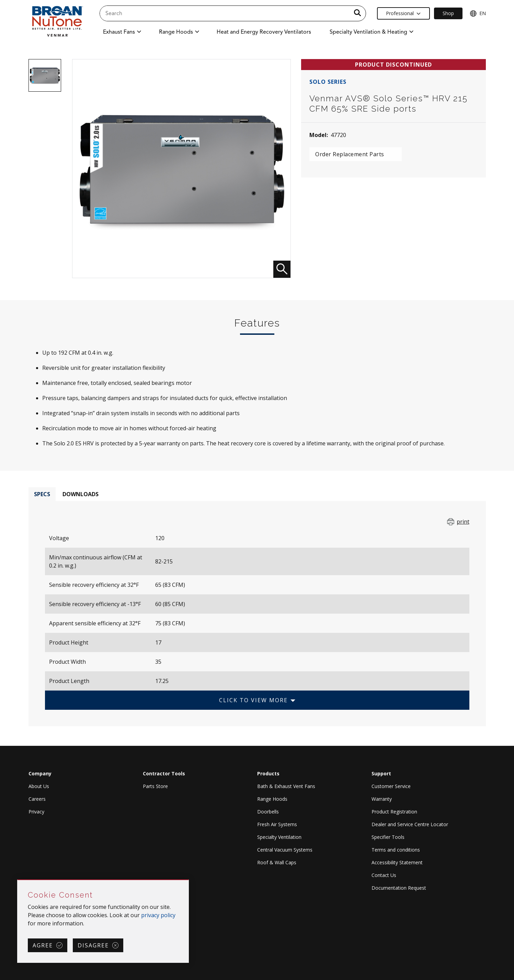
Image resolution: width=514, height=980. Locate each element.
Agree (43, 945)
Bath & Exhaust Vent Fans (286, 786)
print (463, 522)
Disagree (93, 945)
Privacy (36, 812)
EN (478, 13)
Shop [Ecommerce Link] (448, 13)
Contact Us (384, 875)
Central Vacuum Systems (285, 850)
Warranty (382, 799)
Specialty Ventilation (279, 837)
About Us (39, 786)
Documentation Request (399, 888)
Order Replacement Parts (350, 154)
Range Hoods (272, 799)
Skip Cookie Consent (18, 880)
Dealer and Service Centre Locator (410, 824)
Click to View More (253, 700)
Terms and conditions (396, 850)
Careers (37, 799)
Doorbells (268, 812)
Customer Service (391, 786)
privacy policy (158, 915)
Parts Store (155, 786)
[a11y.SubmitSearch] (357, 13)
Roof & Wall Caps (277, 862)
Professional (403, 13)
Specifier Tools (388, 837)
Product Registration (394, 812)
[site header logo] (57, 21)
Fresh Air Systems (277, 824)
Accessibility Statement (397, 862)
